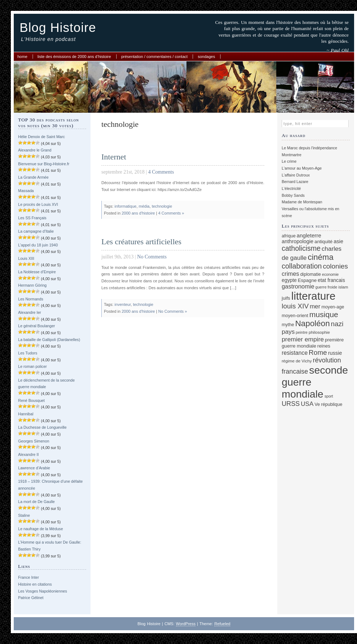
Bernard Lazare (295, 182)
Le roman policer (32, 366)
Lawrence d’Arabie (34, 468)
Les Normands (31, 299)
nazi (337, 324)
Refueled (222, 624)
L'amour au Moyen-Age (302, 168)
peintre (302, 332)
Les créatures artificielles (141, 242)
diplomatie (310, 274)
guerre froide (326, 287)
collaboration (302, 266)
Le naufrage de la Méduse (41, 529)
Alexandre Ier (30, 312)
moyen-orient (295, 316)
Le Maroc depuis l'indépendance (309, 148)
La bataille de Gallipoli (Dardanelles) (49, 340)
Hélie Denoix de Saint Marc (41, 137)
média (144, 206)
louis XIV (295, 306)
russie (335, 353)
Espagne (307, 280)
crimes (290, 274)
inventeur (123, 304)
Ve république (329, 404)
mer (315, 306)
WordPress (186, 624)
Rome (318, 352)
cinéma (321, 257)
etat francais (331, 280)
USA (307, 404)
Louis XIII (26, 258)
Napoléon (312, 323)
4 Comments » (171, 213)
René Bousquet (31, 400)
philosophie (319, 332)
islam (343, 287)
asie (338, 241)
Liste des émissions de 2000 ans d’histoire (74, 57)
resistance (295, 353)
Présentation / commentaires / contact (154, 57)
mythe (288, 325)
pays (288, 332)
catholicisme (301, 248)
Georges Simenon (34, 441)
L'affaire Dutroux (296, 175)
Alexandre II (28, 454)
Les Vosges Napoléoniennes (43, 591)
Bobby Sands (293, 195)
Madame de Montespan (302, 202)
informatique (125, 206)
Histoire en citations (35, 584)
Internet (114, 157)
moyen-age (333, 307)
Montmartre (291, 155)
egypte (289, 280)
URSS (291, 404)
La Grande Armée (33, 177)
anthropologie (298, 241)
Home (22, 57)
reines (324, 346)
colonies (335, 266)
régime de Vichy (297, 361)
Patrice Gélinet (31, 598)
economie (330, 274)
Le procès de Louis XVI (38, 204)
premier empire (303, 339)
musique (324, 314)
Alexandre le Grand (35, 150)
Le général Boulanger (37, 326)
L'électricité (291, 188)
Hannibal (26, 414)
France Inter (28, 577)
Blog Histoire (58, 27)
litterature (313, 296)
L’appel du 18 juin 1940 (38, 245)
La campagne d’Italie (36, 231)
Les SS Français (32, 218)
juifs (286, 298)
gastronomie (298, 286)
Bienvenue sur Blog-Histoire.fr (44, 164)
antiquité (324, 242)
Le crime (289, 161)
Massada (26, 191)
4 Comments (161, 172)
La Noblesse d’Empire (37, 272)
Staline (24, 515)
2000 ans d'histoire (138, 213)
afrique (289, 236)
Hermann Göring (32, 285)
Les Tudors (28, 353)
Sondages (206, 57)
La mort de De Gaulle (36, 502)
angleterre (309, 235)
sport (329, 396)
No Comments (152, 257)
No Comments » (173, 311)
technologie (162, 206)
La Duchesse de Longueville (42, 427)
